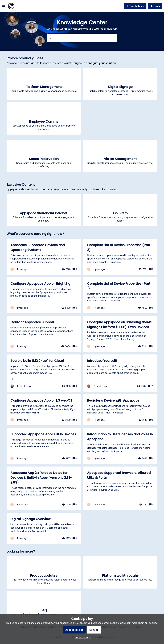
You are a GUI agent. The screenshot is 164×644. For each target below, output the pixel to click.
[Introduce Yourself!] (120, 373)
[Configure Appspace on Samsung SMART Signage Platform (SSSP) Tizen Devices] (120, 334)
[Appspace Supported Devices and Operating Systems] (44, 257)
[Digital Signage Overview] (44, 528)
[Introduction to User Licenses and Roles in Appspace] (120, 446)
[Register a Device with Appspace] (120, 410)
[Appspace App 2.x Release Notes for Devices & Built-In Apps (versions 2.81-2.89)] (44, 488)
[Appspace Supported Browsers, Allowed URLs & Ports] (120, 488)
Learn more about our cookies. (142, 623)
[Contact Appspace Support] (44, 334)
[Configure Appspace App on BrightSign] (44, 295)
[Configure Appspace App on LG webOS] (44, 410)
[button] (82, 637)
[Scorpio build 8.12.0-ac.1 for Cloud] (44, 373)
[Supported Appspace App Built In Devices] (44, 446)
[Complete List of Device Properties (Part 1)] (120, 295)
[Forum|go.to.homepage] (11, 6)
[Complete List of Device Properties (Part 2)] (120, 257)
